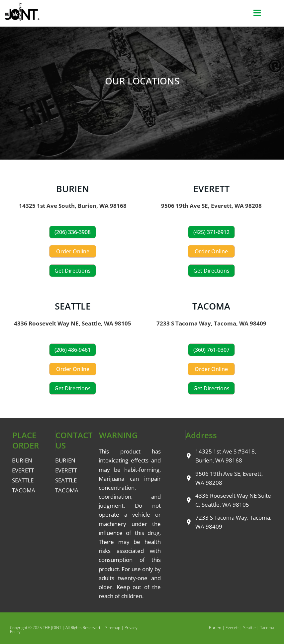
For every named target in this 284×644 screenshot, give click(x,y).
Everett (232, 628)
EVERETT (211, 189)
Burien (215, 628)
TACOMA (211, 306)
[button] (257, 13)
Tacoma (267, 628)
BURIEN (73, 189)
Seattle (249, 628)
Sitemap (113, 628)
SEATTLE (73, 306)
